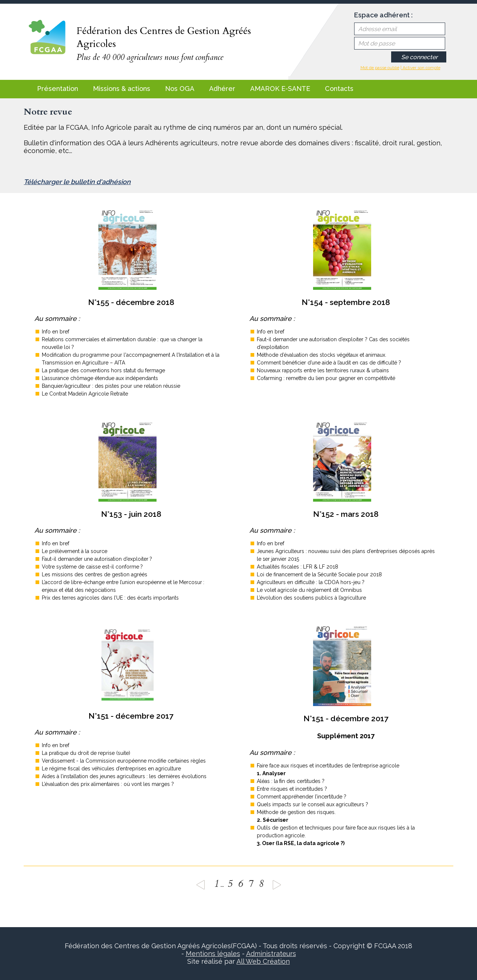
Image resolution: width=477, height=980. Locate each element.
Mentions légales (213, 954)
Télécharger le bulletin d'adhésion (77, 182)
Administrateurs (271, 954)
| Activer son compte (420, 68)
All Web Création (263, 961)
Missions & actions (122, 89)
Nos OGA (180, 89)
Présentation (58, 89)
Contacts (339, 89)
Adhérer (222, 89)
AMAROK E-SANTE (280, 89)
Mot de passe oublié (380, 68)
